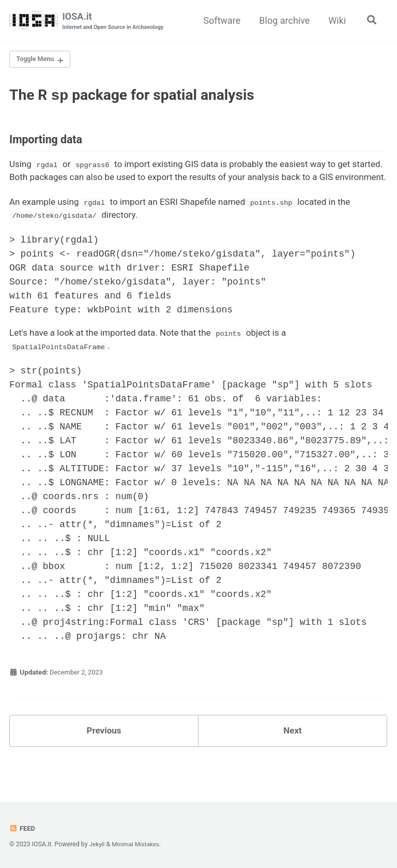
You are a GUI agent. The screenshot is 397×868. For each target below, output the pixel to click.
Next (293, 757)
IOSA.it (116, 21)
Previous (104, 757)
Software (220, 20)
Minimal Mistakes (138, 844)
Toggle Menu (37, 61)
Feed (23, 828)
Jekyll (98, 844)
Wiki (335, 20)
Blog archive (283, 20)
